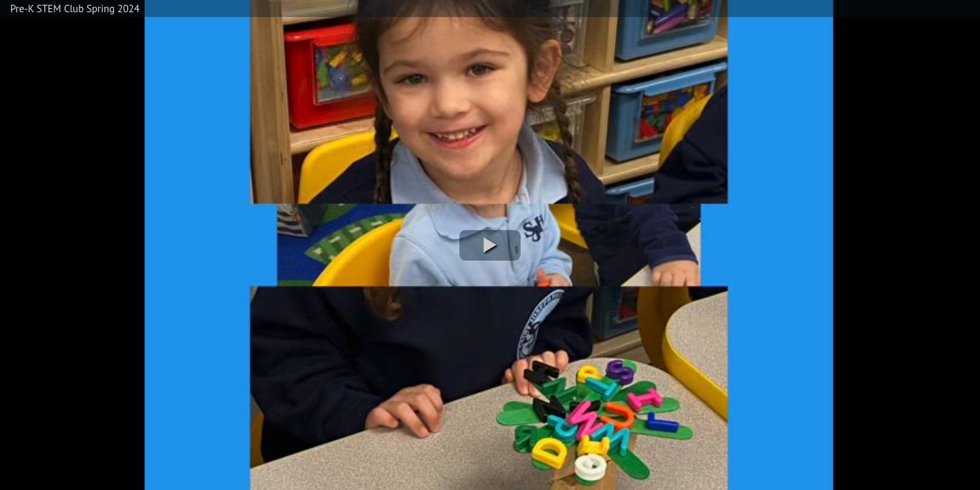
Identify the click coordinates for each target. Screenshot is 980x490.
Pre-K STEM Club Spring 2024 (75, 9)
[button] (490, 245)
